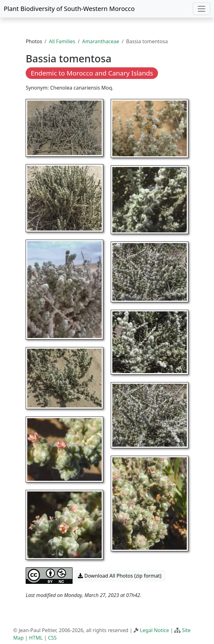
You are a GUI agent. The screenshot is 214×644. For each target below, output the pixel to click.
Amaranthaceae (101, 41)
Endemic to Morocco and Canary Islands (92, 73)
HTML (36, 638)
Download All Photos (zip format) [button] (120, 576)
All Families (62, 41)
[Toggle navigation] (201, 9)
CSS (52, 638)
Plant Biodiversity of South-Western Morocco (69, 9)
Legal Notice (154, 630)
